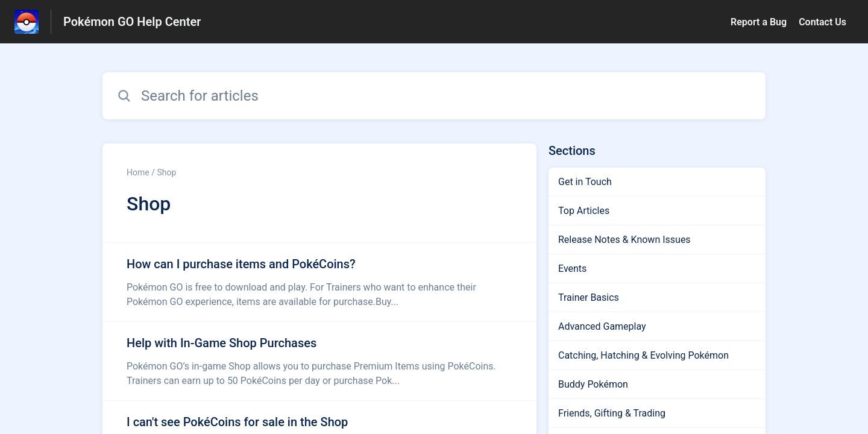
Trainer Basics (589, 297)
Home (138, 172)
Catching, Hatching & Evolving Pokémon (643, 355)
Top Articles (584, 211)
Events (572, 269)
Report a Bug (759, 22)
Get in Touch (585, 182)
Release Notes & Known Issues (624, 240)
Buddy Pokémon (593, 384)
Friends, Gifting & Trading (612, 413)
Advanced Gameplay (602, 326)
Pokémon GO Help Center (132, 22)
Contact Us (822, 22)
